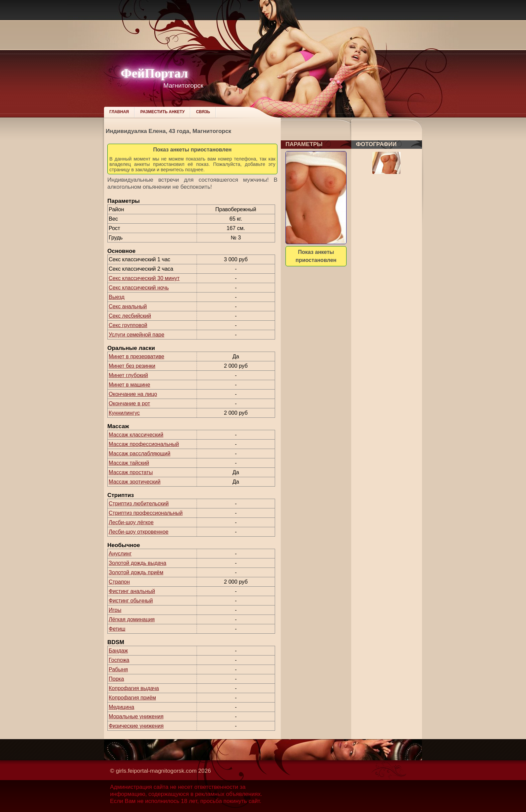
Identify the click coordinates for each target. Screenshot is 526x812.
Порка (116, 679)
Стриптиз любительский (139, 504)
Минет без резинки (132, 366)
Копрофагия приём (132, 698)
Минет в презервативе (137, 356)
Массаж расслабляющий (140, 454)
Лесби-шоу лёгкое (131, 522)
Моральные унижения (136, 716)
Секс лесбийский (130, 316)
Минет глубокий (128, 375)
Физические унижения (136, 726)
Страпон (119, 582)
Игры (115, 610)
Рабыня (118, 669)
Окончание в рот (129, 403)
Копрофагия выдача (134, 688)
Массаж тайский (129, 463)
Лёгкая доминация (132, 619)
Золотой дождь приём (136, 572)
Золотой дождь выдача (138, 563)
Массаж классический (136, 435)
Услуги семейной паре (137, 335)
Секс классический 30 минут (144, 278)
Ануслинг (120, 554)
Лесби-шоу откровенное (139, 532)
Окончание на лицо (133, 394)
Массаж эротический (135, 482)
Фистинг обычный (131, 601)
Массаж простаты (131, 472)
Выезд (117, 297)
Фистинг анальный (132, 591)
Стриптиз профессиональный (146, 513)
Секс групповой (128, 325)
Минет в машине (129, 385)
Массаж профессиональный (144, 444)
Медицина (121, 707)
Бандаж (118, 651)
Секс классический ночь (139, 288)
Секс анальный (128, 306)
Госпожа (119, 660)
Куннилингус (124, 413)
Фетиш (117, 629)
